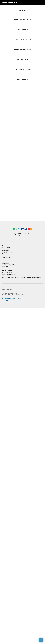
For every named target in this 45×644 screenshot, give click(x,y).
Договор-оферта (5, 637)
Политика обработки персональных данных (11, 635)
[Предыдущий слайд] (1, 27)
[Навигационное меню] (42, 2)
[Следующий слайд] (44, 27)
